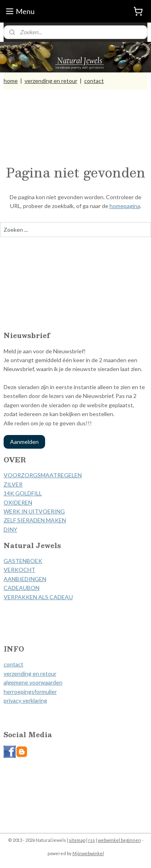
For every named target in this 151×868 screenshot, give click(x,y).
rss (92, 840)
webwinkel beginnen (119, 840)
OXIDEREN (18, 502)
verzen (12, 673)
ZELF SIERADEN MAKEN (35, 520)
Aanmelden (24, 442)
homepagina (125, 206)
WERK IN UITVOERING (34, 511)
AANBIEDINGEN (25, 579)
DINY (10, 529)
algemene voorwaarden (33, 682)
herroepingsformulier (30, 692)
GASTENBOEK (23, 561)
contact (94, 81)
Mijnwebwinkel (88, 853)
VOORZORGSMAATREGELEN (43, 475)
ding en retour (38, 673)
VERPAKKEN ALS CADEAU (38, 597)
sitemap (77, 840)
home (11, 81)
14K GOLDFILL (23, 493)
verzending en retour (51, 81)
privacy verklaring (25, 700)
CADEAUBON (22, 588)
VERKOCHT (20, 570)
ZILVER (13, 484)
